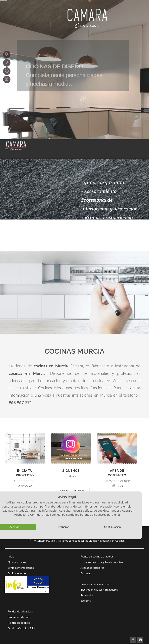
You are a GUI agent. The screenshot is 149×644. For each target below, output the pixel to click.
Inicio (11, 556)
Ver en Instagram (73, 491)
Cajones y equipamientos (95, 584)
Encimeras (87, 573)
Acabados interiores (92, 568)
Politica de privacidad (20, 611)
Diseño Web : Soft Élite (22, 628)
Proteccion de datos (20, 617)
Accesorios (87, 595)
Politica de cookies (19, 623)
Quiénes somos (17, 562)
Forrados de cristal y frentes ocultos (102, 562)
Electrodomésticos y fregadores (99, 590)
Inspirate (86, 601)
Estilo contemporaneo (21, 568)
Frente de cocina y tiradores (97, 556)
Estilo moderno (17, 573)
